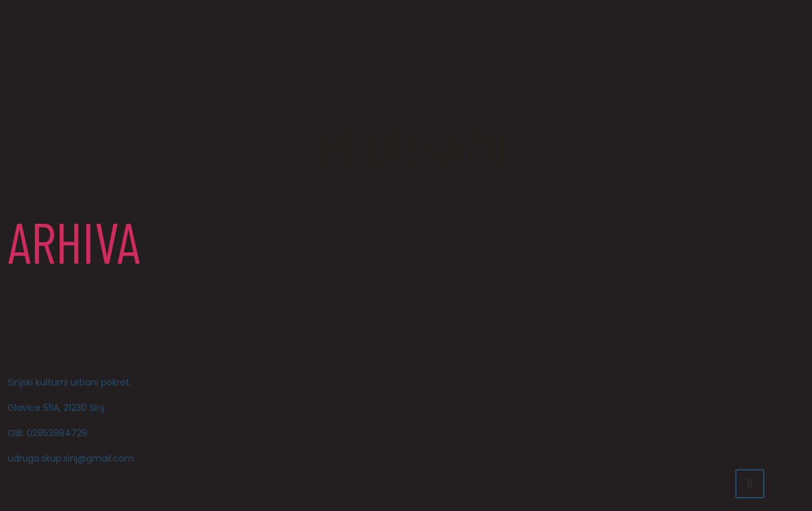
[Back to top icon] (750, 484)
